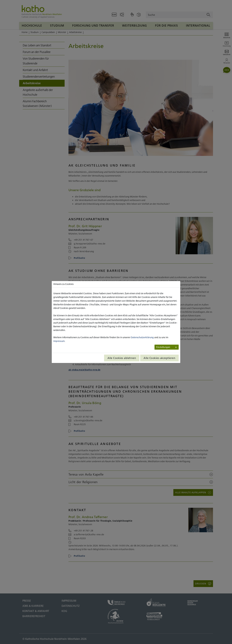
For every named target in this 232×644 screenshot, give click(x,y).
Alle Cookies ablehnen (122, 358)
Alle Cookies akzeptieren (159, 358)
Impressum (59, 341)
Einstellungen (163, 347)
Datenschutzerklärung (142, 337)
